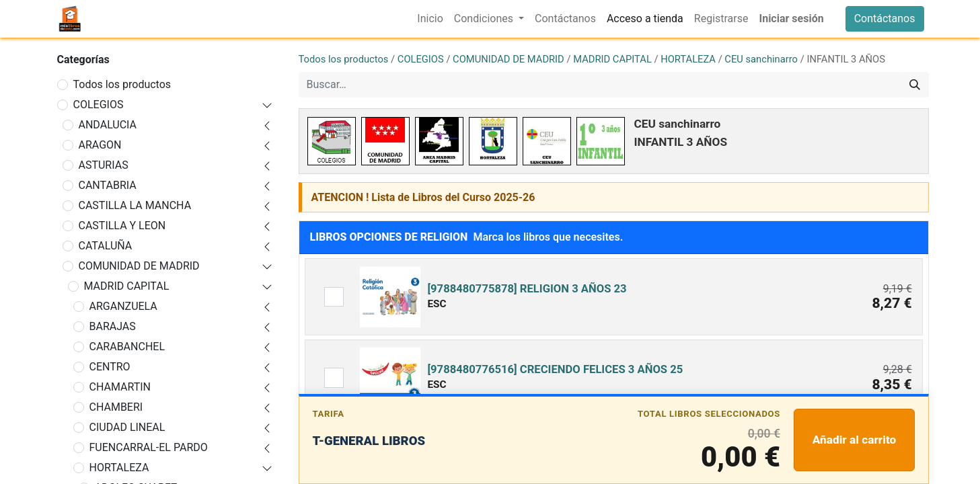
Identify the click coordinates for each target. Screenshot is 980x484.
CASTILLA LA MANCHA (135, 205)
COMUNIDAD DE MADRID (139, 266)
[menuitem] (430, 19)
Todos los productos (122, 84)
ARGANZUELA (123, 306)
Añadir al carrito (855, 440)
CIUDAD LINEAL (127, 427)
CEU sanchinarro (761, 59)
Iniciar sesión (791, 18)
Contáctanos (885, 18)
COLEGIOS (99, 105)
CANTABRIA (108, 185)
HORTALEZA (119, 468)
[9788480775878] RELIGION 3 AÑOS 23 (527, 289)
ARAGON (100, 145)
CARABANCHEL (127, 347)
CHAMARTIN (120, 387)
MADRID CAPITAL (127, 286)
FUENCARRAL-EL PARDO (149, 447)
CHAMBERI (116, 407)
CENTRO (110, 367)
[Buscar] (915, 85)
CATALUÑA (106, 246)
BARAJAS (113, 326)
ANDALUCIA (108, 125)
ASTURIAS (104, 165)
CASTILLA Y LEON (122, 226)
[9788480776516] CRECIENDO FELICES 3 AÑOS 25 (555, 369)
